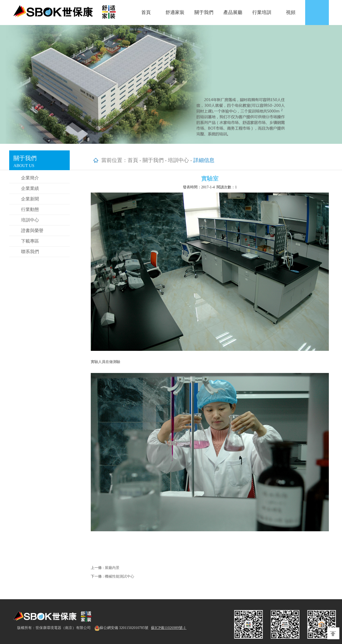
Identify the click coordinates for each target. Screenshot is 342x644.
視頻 (291, 12)
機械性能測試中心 (119, 576)
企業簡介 (30, 178)
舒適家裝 (175, 12)
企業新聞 (30, 199)
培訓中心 (30, 220)
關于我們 (204, 12)
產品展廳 (233, 12)
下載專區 (30, 241)
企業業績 (30, 188)
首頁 (146, 12)
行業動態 (30, 210)
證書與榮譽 (32, 231)
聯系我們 (30, 252)
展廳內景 (112, 568)
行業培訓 (262, 12)
